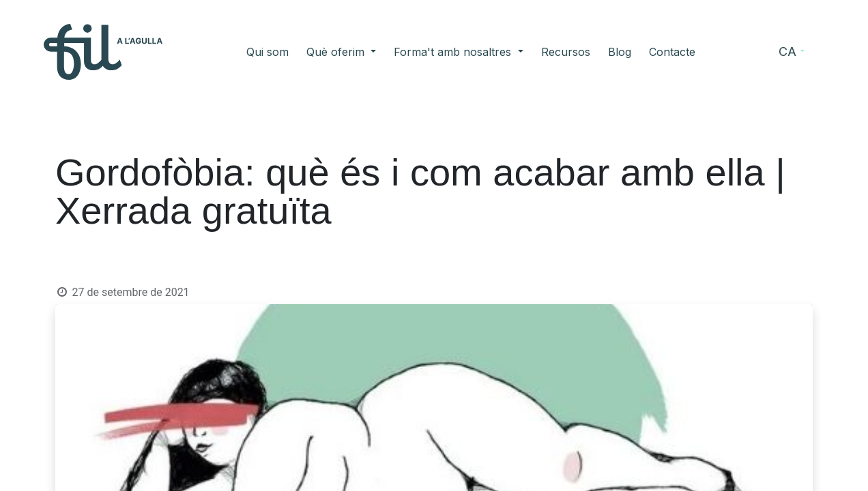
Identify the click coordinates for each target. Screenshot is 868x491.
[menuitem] (267, 52)
